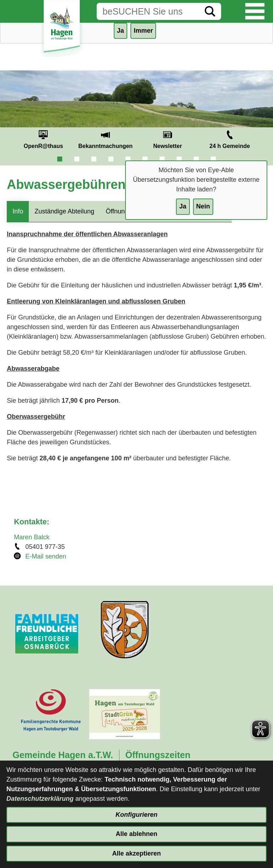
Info (18, 211)
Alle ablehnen (136, 834)
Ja (183, 206)
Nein (203, 206)
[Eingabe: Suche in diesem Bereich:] (148, 11)
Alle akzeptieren (136, 853)
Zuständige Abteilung (64, 211)
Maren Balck (32, 537)
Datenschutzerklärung (40, 799)
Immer (143, 31)
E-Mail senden (46, 556)
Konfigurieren (136, 815)
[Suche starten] (210, 11)
